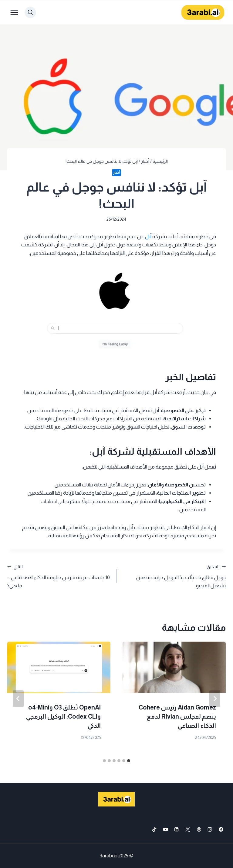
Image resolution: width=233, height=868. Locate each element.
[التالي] (18, 699)
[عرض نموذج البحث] (30, 12)
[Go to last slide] (215, 699)
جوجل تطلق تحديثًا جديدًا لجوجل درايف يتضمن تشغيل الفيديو (174, 576)
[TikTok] (154, 829)
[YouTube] (165, 829)
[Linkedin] (177, 829)
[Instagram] (210, 829)
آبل (148, 237)
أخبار (116, 172)
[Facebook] (221, 829)
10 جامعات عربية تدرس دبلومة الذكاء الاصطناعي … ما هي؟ (59, 576)
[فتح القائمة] (14, 12)
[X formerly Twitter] (188, 829)
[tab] (129, 761)
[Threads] (199, 829)
